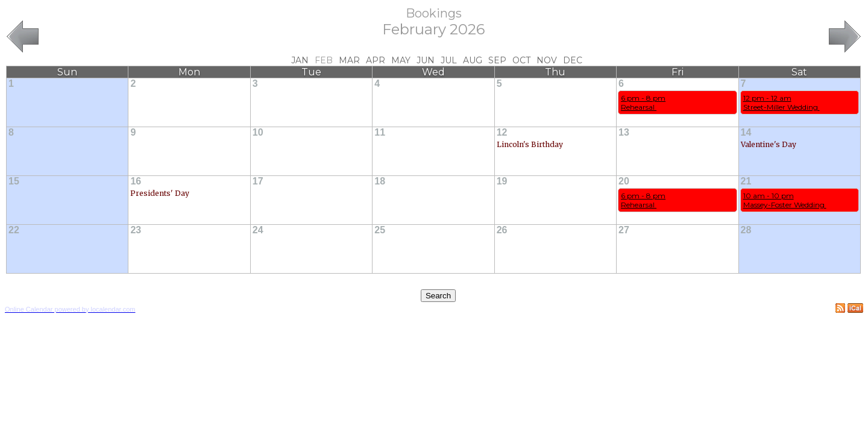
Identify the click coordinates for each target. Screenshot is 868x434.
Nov (547, 60)
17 (258, 181)
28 (746, 230)
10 (258, 132)
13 (624, 132)
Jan (300, 60)
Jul (449, 60)
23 (136, 230)
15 (14, 181)
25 (380, 230)
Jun (426, 60)
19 (502, 181)
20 (624, 181)
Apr (376, 60)
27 (624, 230)
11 (380, 132)
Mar (349, 60)
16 (136, 181)
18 (380, 181)
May (401, 60)
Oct (521, 60)
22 (14, 230)
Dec (573, 60)
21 (746, 181)
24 (258, 230)
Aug (473, 60)
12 (502, 132)
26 (502, 230)
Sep (497, 60)
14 (746, 132)
